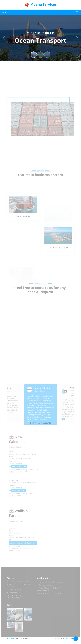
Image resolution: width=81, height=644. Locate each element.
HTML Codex (70, 638)
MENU (4, 12)
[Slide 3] (47, 55)
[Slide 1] (34, 55)
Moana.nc (12, 638)
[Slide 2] (40, 55)
